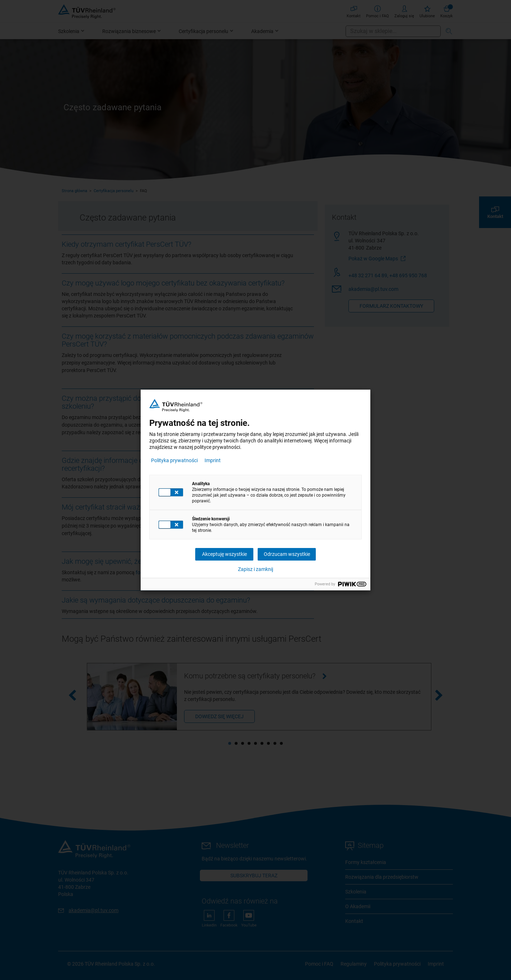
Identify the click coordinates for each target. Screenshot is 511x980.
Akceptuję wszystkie (224, 554)
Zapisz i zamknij (255, 569)
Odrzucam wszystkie (287, 554)
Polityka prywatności (174, 460)
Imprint (213, 460)
